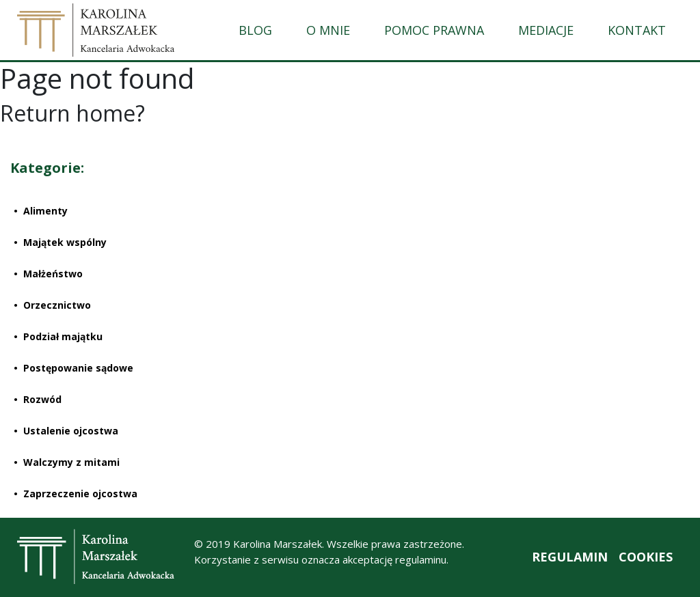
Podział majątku (63, 336)
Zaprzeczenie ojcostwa (80, 494)
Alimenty (45, 211)
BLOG (255, 30)
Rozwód (42, 399)
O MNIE (328, 30)
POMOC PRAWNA (434, 30)
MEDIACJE (546, 30)
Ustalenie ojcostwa (71, 431)
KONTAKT (637, 30)
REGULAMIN (570, 557)
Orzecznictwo (57, 305)
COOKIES (646, 557)
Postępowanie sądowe (78, 368)
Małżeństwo (53, 274)
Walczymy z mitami (71, 462)
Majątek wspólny (65, 242)
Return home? (72, 113)
